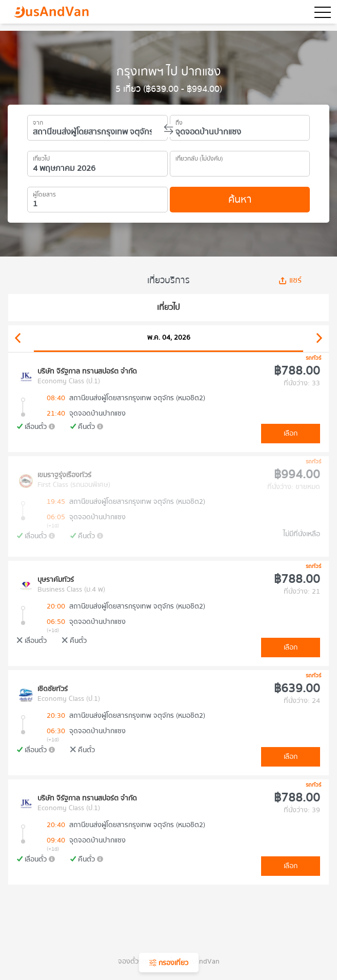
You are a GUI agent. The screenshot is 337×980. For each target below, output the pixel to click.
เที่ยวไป (41, 157)
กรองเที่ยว (169, 963)
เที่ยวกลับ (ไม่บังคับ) (199, 157)
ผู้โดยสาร (44, 193)
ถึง (179, 121)
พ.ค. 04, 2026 (169, 338)
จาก (38, 121)
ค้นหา (240, 199)
